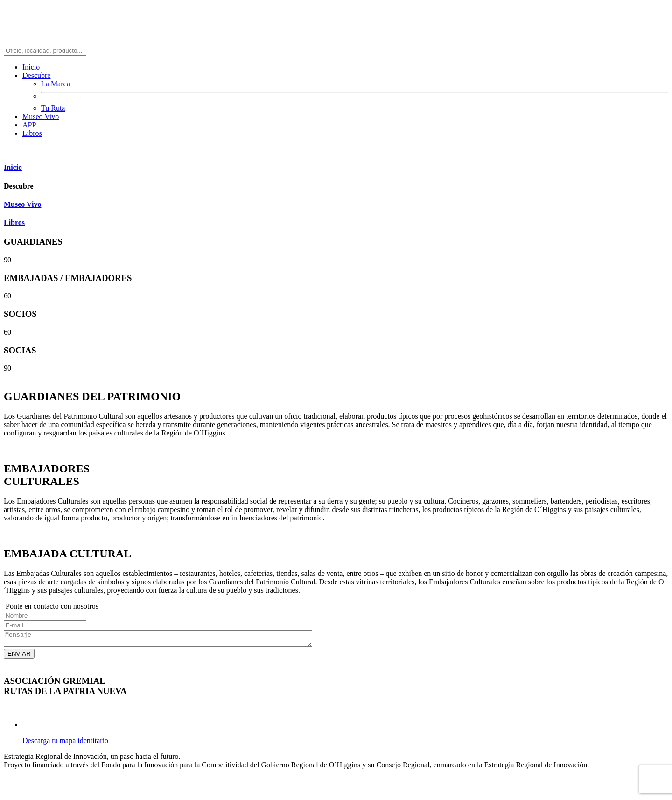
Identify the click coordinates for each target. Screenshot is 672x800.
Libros (32, 133)
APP (29, 125)
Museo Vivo (41, 116)
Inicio (31, 67)
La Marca (56, 84)
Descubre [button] (36, 75)
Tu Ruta (53, 108)
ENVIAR (19, 656)
